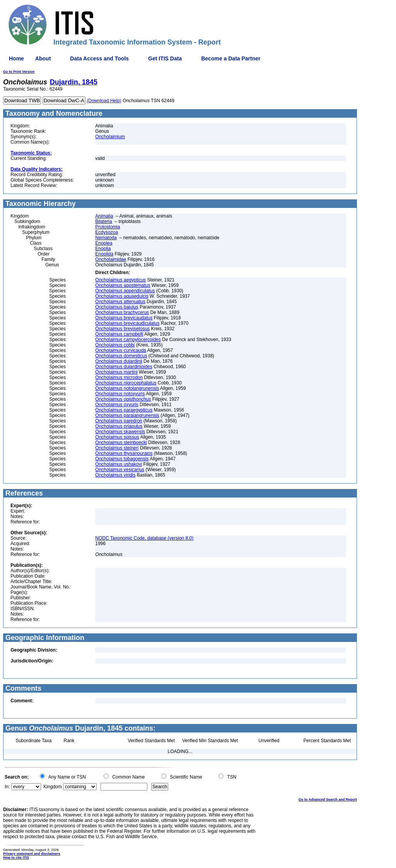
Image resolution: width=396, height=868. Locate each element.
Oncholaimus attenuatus (120, 302)
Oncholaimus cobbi (115, 345)
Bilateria (103, 221)
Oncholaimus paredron (119, 421)
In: (7, 787)
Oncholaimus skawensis (120, 432)
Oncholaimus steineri (117, 448)
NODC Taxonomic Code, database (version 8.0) (144, 538)
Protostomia (108, 227)
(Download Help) (104, 101)
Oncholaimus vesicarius (120, 470)
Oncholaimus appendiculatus (125, 291)
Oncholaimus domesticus (121, 356)
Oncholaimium (110, 137)
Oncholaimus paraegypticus (124, 410)
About (43, 58)
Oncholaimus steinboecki (121, 443)
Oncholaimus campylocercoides (128, 340)
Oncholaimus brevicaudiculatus (127, 323)
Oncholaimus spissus (117, 437)
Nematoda (106, 238)
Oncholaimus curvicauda (120, 350)
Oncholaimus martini (116, 372)
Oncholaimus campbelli (119, 334)
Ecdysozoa (107, 232)
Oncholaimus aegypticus (120, 280)
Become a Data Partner (231, 58)
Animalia (104, 216)
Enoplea (104, 243)
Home (16, 58)
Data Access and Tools (99, 58)
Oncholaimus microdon (119, 377)
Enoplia (103, 249)
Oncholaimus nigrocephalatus (126, 383)
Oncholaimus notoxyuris (120, 394)
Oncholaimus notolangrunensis (127, 388)
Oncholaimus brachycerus (122, 312)
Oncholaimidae (111, 259)
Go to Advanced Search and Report (328, 799)
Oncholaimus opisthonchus (123, 399)
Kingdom (52, 787)
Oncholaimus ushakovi (119, 464)
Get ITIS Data (165, 58)
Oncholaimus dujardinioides (124, 367)
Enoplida (104, 254)
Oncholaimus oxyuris (117, 405)
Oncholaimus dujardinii (119, 361)
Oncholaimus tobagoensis (122, 459)
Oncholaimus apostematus (123, 285)
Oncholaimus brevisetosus (122, 329)
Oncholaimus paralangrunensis (127, 415)
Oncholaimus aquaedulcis (122, 296)
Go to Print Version (19, 72)
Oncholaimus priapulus (119, 426)
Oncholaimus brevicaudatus (124, 318)
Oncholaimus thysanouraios (124, 453)
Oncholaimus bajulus (117, 307)
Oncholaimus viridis (115, 475)
